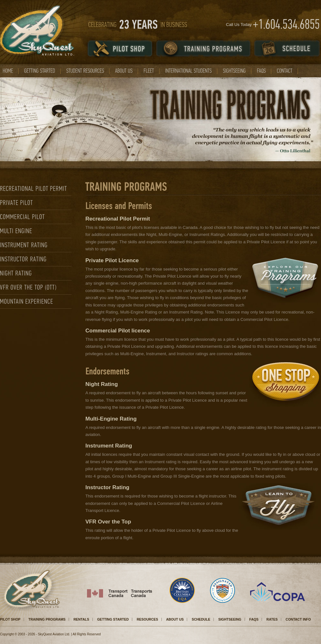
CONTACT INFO (298, 619)
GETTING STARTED (113, 619)
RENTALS (81, 619)
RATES (272, 619)
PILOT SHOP (10, 619)
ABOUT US (175, 619)
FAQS (254, 619)
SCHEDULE (201, 619)
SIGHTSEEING (230, 619)
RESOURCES (147, 619)
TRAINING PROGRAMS (47, 619)
